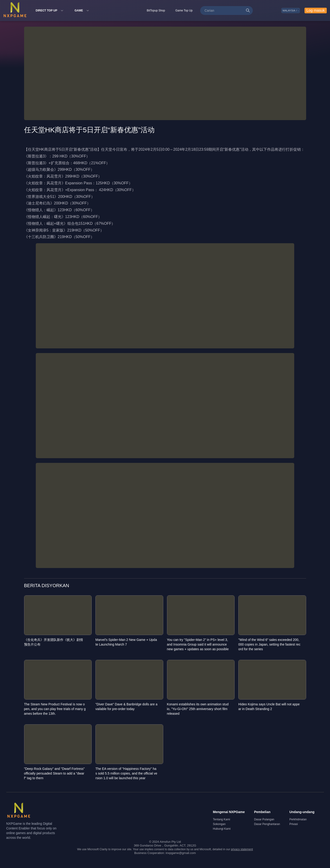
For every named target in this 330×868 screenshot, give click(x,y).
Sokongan (219, 824)
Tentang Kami (221, 819)
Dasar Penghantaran (267, 824)
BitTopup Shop (156, 11)
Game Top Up (184, 11)
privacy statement (242, 849)
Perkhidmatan (298, 819)
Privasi (294, 824)
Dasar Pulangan (264, 819)
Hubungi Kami (222, 829)
